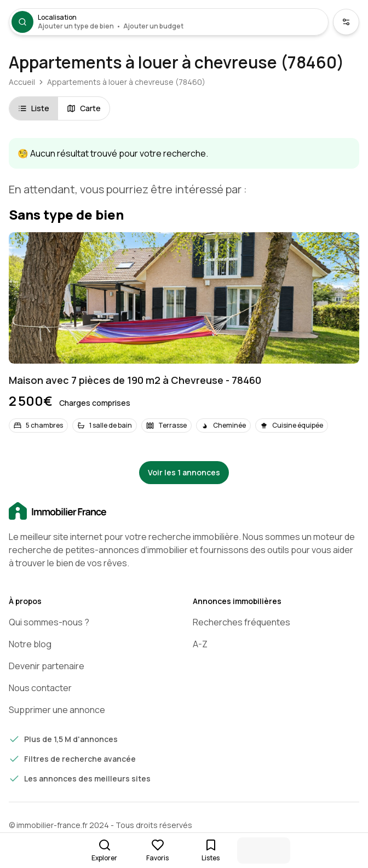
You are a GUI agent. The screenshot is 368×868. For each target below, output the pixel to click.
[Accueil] (184, 511)
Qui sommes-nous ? (49, 622)
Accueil (22, 82)
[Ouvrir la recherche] (169, 22)
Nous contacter (40, 688)
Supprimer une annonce (57, 710)
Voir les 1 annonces (184, 472)
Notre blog (30, 644)
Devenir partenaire (47, 666)
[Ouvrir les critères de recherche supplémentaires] (346, 22)
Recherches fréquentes (242, 622)
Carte (84, 108)
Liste (34, 108)
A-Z (200, 644)
